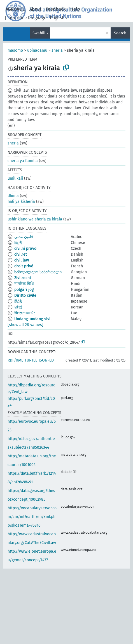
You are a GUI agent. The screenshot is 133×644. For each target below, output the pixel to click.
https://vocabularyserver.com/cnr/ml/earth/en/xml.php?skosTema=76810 (32, 517)
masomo (15, 50)
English (57, 18)
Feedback (56, 9)
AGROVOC (15, 9)
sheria (57, 50)
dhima (13, 196)
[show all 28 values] (25, 325)
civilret (21, 254)
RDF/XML (15, 360)
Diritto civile (25, 295)
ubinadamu (37, 50)
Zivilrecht (23, 278)
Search (120, 33)
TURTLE (31, 360)
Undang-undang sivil (33, 319)
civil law (22, 260)
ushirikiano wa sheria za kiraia (35, 219)
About (35, 9)
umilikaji (15, 178)
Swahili (39, 33)
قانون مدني (24, 237)
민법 (18, 307)
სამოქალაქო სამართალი (38, 272)
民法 (18, 243)
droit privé (24, 266)
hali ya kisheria (21, 202)
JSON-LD (46, 360)
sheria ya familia (23, 161)
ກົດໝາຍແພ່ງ (25, 313)
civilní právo (25, 249)
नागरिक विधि (24, 284)
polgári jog (24, 290)
